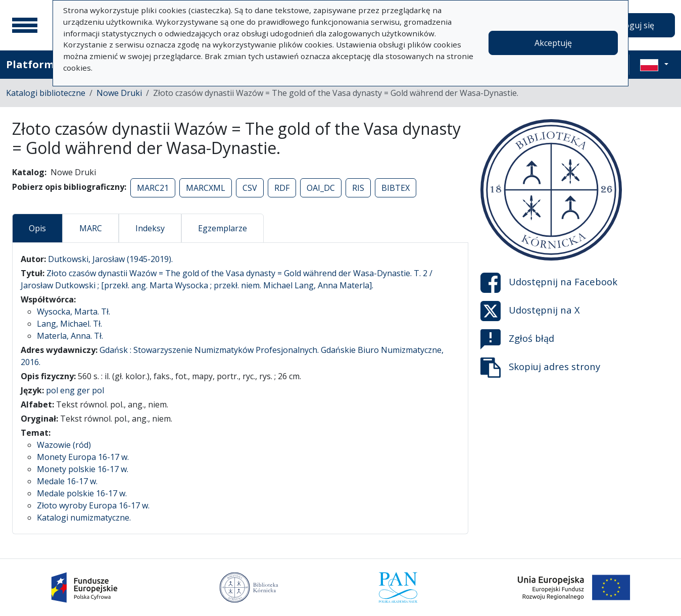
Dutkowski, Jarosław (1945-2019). (110, 259)
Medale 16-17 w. (67, 481)
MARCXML (206, 188)
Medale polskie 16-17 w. (82, 493)
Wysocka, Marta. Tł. (74, 312)
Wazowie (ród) (64, 445)
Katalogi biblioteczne (46, 93)
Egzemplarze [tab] (223, 228)
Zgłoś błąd (517, 339)
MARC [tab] (91, 228)
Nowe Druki (119, 93)
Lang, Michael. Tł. (69, 324)
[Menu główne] (25, 25)
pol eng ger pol (75, 390)
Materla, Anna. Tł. (70, 336)
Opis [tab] (37, 228)
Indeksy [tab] (150, 228)
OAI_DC (321, 188)
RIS (358, 188)
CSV (250, 188)
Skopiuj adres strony (540, 368)
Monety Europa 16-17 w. (83, 457)
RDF (282, 188)
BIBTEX (396, 188)
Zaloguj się (634, 25)
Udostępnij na (549, 283)
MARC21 (153, 188)
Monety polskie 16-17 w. (83, 469)
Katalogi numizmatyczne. (84, 518)
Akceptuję (553, 43)
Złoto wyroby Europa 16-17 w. (93, 505)
